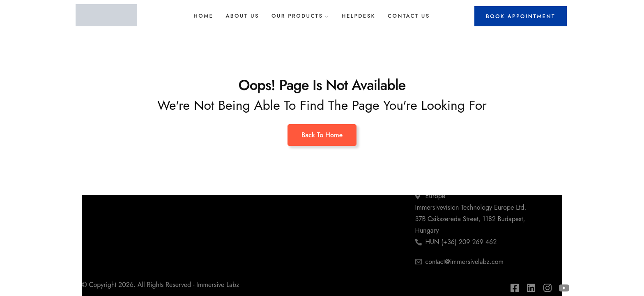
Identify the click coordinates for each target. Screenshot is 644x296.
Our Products (297, 16)
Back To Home (322, 135)
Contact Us (409, 16)
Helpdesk (359, 16)
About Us (242, 16)
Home (203, 16)
